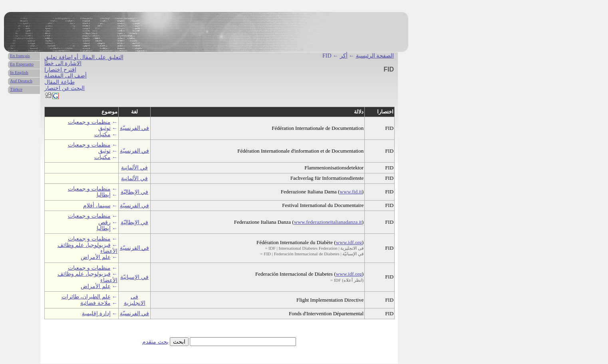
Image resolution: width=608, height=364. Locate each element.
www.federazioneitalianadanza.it (328, 222)
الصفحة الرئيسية (375, 56)
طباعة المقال (60, 82)
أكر (344, 56)
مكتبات (102, 134)
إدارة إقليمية (96, 313)
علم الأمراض (96, 257)
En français (20, 56)
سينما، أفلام (97, 206)
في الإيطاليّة (135, 192)
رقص (104, 222)
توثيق (104, 128)
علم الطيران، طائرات (86, 297)
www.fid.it (351, 192)
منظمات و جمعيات (89, 122)
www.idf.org (349, 242)
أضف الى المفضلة (66, 76)
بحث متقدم (155, 342)
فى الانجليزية (135, 300)
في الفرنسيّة (135, 128)
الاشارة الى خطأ (63, 63)
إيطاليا (104, 195)
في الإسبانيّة (134, 277)
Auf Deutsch (21, 81)
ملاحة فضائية (95, 303)
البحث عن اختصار (65, 88)
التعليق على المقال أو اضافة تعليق (84, 57)
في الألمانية (134, 168)
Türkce (16, 89)
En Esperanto (22, 64)
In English (19, 72)
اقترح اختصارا (60, 70)
